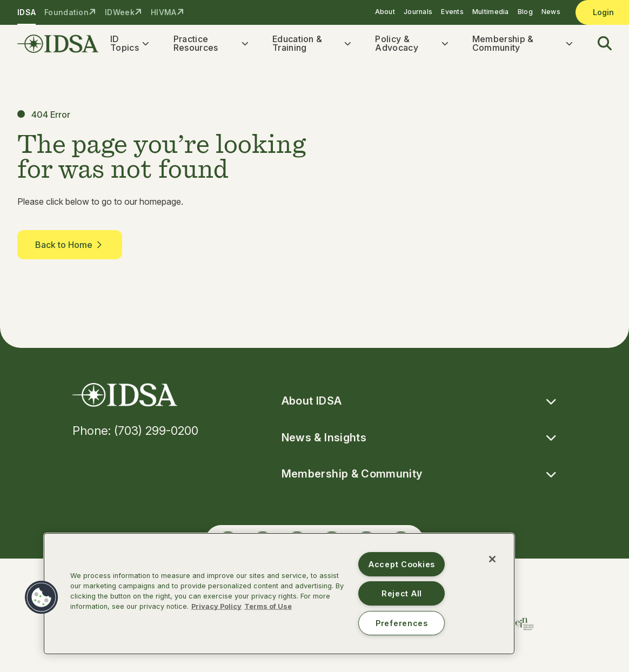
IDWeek (120, 12)
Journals (418, 12)
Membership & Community (503, 44)
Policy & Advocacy (397, 44)
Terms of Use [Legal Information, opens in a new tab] (268, 606)
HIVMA (163, 12)
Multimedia (491, 12)
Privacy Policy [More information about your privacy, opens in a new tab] (216, 606)
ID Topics (125, 44)
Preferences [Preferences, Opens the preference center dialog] (402, 623)
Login (603, 12)
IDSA (26, 12)
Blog (525, 12)
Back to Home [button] (70, 247)
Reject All (402, 593)
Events (452, 12)
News (551, 12)
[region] (279, 594)
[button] (598, 45)
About (385, 12)
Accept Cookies (402, 564)
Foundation (66, 12)
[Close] (492, 559)
